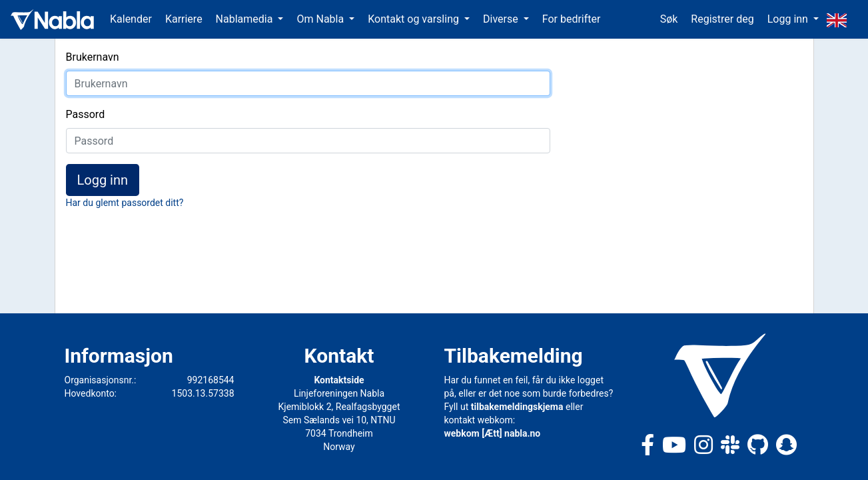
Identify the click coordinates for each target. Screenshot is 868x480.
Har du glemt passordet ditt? (125, 203)
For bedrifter (572, 19)
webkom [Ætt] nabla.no (493, 433)
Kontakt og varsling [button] (415, 19)
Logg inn (103, 180)
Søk (669, 19)
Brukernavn (93, 57)
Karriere (184, 19)
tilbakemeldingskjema (517, 407)
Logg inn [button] (789, 19)
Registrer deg (722, 19)
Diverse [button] (502, 19)
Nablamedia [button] (246, 19)
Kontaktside (339, 380)
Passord (86, 114)
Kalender (131, 19)
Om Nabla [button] (321, 19)
